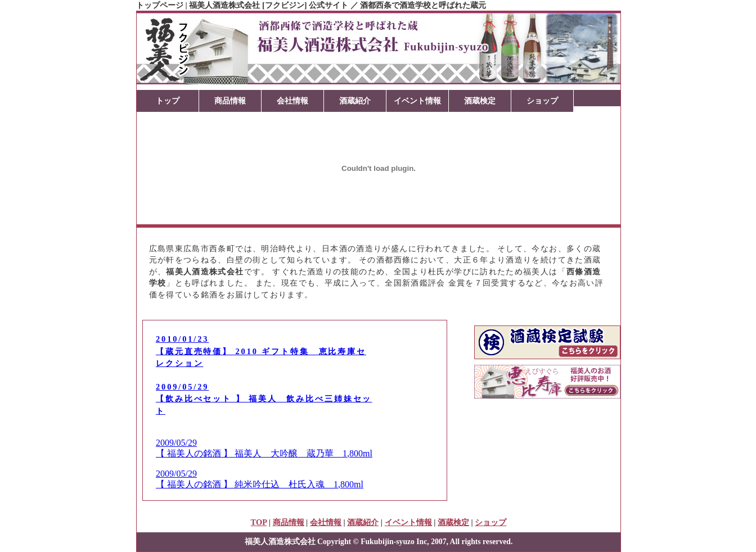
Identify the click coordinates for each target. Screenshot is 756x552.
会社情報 (292, 101)
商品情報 (230, 101)
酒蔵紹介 (355, 101)
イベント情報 (417, 101)
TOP (259, 522)
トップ (168, 101)
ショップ (542, 101)
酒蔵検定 (480, 101)
